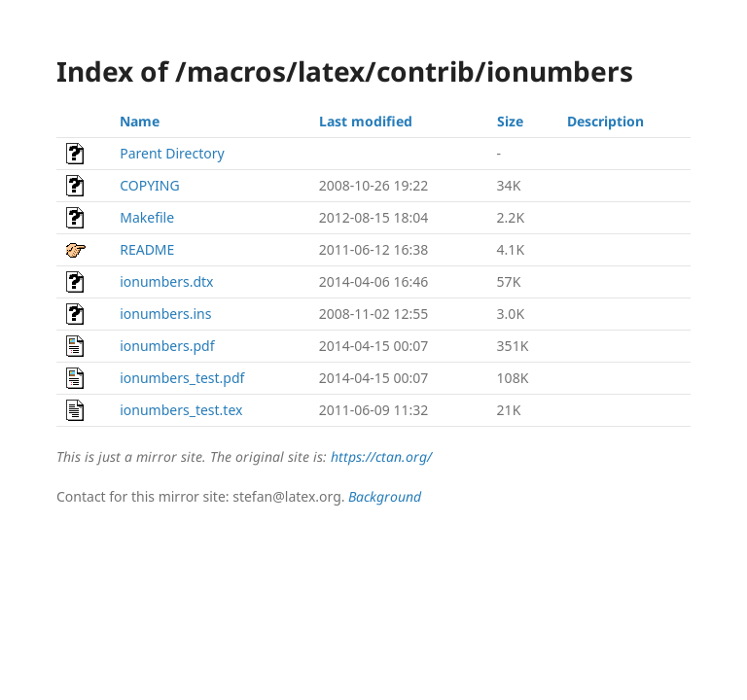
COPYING (149, 185)
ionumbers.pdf (167, 346)
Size (510, 121)
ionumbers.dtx (166, 281)
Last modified (366, 121)
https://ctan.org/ (381, 456)
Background (385, 496)
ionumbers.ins (165, 314)
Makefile (147, 217)
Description (605, 121)
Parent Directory (172, 153)
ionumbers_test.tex (181, 410)
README (147, 249)
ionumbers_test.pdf (182, 378)
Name (140, 121)
